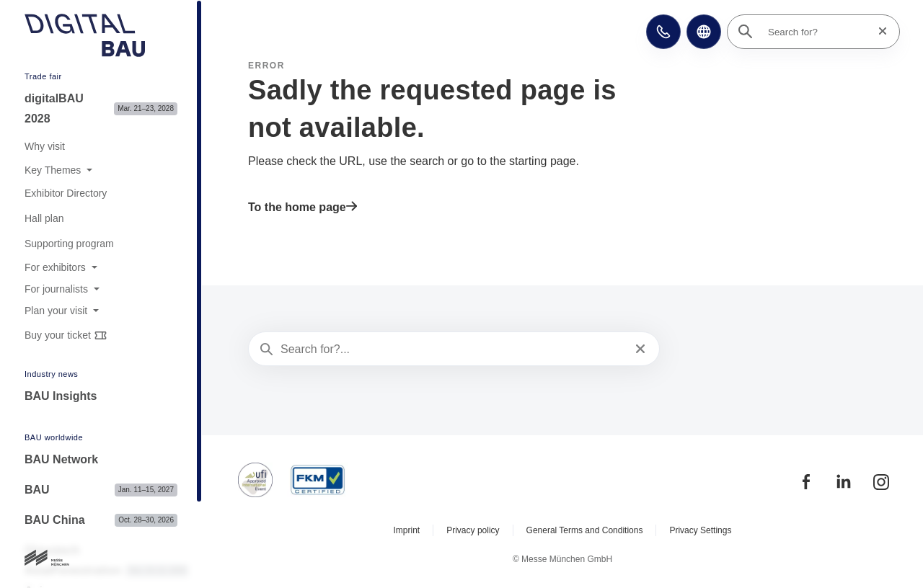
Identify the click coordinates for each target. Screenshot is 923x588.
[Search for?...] (452, 349)
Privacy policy (473, 530)
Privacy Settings (700, 530)
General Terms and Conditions (585, 530)
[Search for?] (818, 32)
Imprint (407, 530)
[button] (663, 32)
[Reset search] (878, 31)
